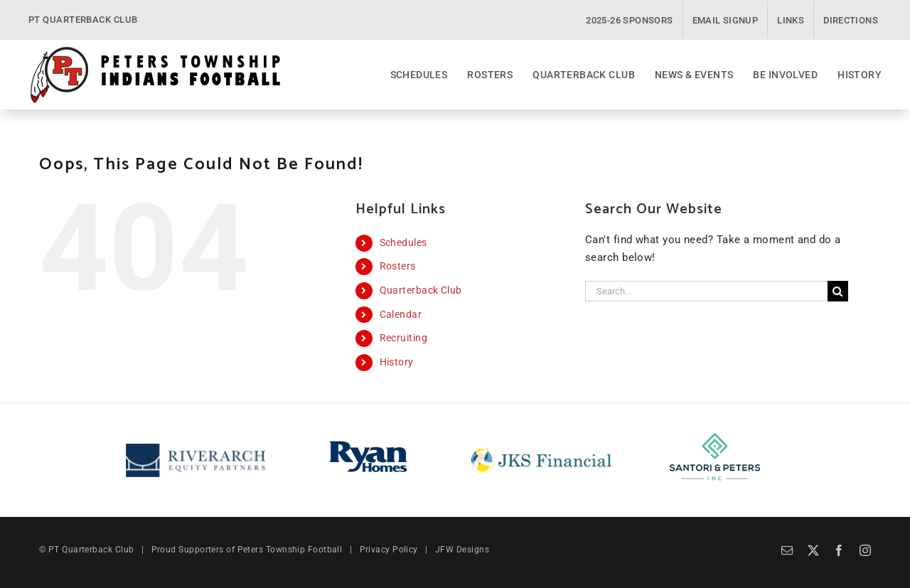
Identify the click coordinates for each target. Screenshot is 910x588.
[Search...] (706, 291)
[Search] (838, 291)
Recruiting (404, 338)
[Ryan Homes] (368, 442)
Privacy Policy (389, 550)
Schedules (403, 242)
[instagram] (865, 550)
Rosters (398, 266)
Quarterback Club (421, 290)
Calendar (401, 314)
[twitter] (813, 550)
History (397, 362)
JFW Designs (462, 550)
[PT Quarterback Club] (155, 50)
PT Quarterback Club (91, 550)
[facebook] (839, 550)
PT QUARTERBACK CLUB (83, 20)
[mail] (787, 550)
